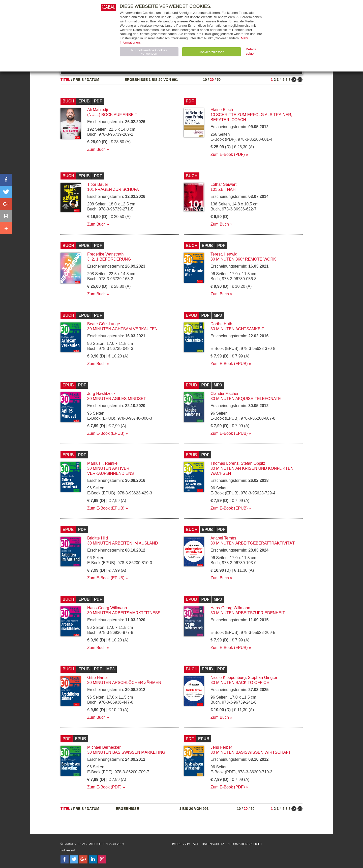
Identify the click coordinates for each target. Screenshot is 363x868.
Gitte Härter (98, 678)
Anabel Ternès (223, 538)
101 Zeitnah (223, 189)
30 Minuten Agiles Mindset (117, 399)
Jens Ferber (221, 747)
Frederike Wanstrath (105, 254)
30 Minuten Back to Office (240, 683)
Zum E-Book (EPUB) (229, 364)
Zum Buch (96, 149)
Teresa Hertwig (224, 254)
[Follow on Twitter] (74, 859)
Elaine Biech (222, 110)
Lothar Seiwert (223, 184)
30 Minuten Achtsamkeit (237, 329)
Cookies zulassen (211, 52)
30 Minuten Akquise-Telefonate (246, 399)
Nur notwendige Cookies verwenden (149, 52)
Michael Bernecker (104, 747)
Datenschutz (213, 844)
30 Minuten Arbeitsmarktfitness (124, 613)
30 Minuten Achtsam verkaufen (122, 329)
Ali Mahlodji (98, 110)
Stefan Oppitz (253, 463)
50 (219, 80)
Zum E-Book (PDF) (228, 154)
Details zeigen (251, 51)
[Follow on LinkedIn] (93, 859)
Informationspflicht (244, 844)
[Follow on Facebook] (65, 859)
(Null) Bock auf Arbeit (112, 115)
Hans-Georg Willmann (107, 608)
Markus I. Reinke (102, 463)
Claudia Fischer (224, 394)
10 (205, 80)
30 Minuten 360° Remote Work (243, 259)
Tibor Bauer (98, 184)
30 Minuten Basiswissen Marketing (126, 752)
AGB (196, 844)
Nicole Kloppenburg (228, 678)
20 (212, 80)
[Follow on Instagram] (102, 859)
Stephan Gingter (263, 678)
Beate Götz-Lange (104, 324)
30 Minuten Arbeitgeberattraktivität (253, 543)
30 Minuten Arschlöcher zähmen (124, 683)
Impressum (181, 844)
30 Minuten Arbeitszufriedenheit (248, 613)
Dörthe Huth (221, 324)
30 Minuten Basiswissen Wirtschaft (251, 752)
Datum (93, 80)
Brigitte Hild (98, 538)
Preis (78, 80)
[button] (6, 180)
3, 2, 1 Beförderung (109, 259)
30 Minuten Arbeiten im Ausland (123, 543)
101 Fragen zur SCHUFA (113, 189)
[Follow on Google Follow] (83, 859)
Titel (65, 80)
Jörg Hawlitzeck (101, 394)
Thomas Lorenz (224, 463)
